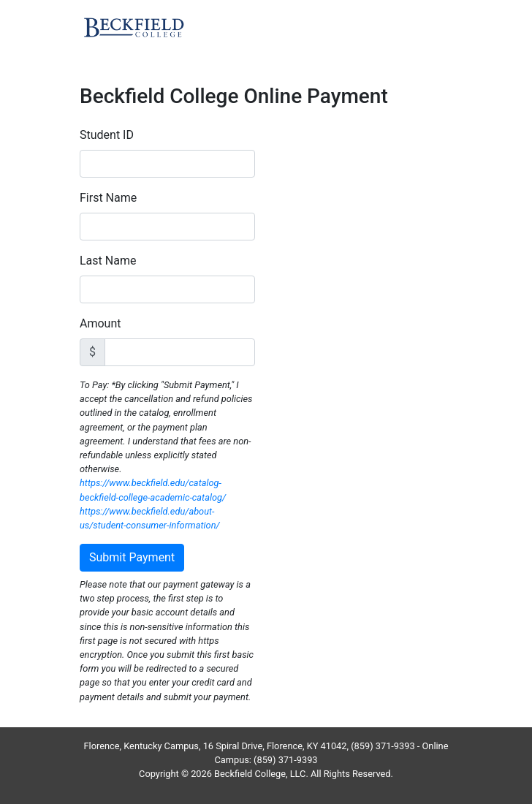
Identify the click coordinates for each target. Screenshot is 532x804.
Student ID (107, 135)
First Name (108, 198)
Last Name (108, 261)
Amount (100, 323)
